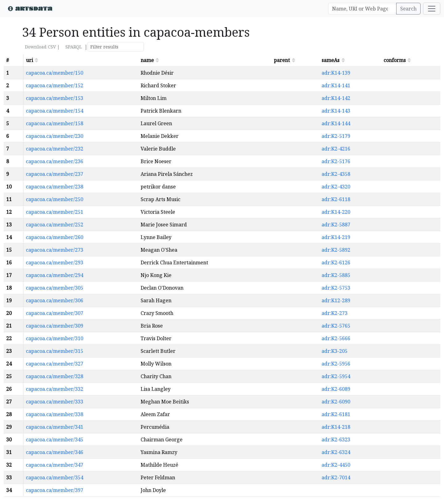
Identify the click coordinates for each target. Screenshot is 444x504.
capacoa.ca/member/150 (55, 73)
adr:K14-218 (336, 427)
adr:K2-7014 (336, 477)
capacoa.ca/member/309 (55, 326)
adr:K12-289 (336, 300)
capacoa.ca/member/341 (55, 427)
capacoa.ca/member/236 (55, 161)
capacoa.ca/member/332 (55, 389)
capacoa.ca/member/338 (55, 414)
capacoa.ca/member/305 (55, 288)
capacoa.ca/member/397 (55, 490)
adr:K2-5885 (336, 275)
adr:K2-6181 (336, 414)
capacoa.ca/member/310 (55, 338)
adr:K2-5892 (336, 250)
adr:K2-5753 (336, 288)
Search (408, 9)
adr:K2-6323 (336, 440)
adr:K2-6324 (336, 452)
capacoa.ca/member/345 (55, 440)
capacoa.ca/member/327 (55, 364)
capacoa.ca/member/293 (55, 262)
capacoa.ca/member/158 (55, 123)
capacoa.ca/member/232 (55, 149)
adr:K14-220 (336, 212)
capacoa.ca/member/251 (55, 212)
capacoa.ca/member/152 (55, 85)
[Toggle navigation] (432, 9)
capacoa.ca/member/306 (55, 300)
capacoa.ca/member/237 (55, 174)
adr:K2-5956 (336, 364)
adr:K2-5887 (336, 225)
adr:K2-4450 (336, 465)
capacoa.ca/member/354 (55, 477)
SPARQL (74, 47)
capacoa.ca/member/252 (55, 225)
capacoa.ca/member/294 (55, 275)
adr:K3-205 (335, 351)
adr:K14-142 (336, 98)
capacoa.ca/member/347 (55, 465)
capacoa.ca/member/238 (55, 187)
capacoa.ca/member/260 (55, 237)
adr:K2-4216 (336, 149)
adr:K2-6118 (336, 199)
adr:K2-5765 (336, 326)
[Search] (362, 9)
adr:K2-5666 (336, 338)
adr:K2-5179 (336, 136)
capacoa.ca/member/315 (55, 351)
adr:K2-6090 (336, 402)
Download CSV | (42, 47)
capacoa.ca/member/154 (55, 111)
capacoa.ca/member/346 (55, 452)
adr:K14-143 (336, 111)
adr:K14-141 (336, 85)
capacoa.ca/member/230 (55, 136)
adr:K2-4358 (336, 174)
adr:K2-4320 (336, 187)
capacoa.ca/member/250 (55, 199)
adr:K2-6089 (336, 389)
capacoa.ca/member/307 (55, 313)
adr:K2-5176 (336, 161)
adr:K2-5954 (336, 376)
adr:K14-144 (336, 123)
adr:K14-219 (336, 237)
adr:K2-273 (335, 313)
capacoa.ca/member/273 (55, 250)
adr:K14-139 (336, 73)
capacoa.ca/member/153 (55, 98)
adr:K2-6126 (336, 262)
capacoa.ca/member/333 (55, 402)
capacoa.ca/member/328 (55, 376)
